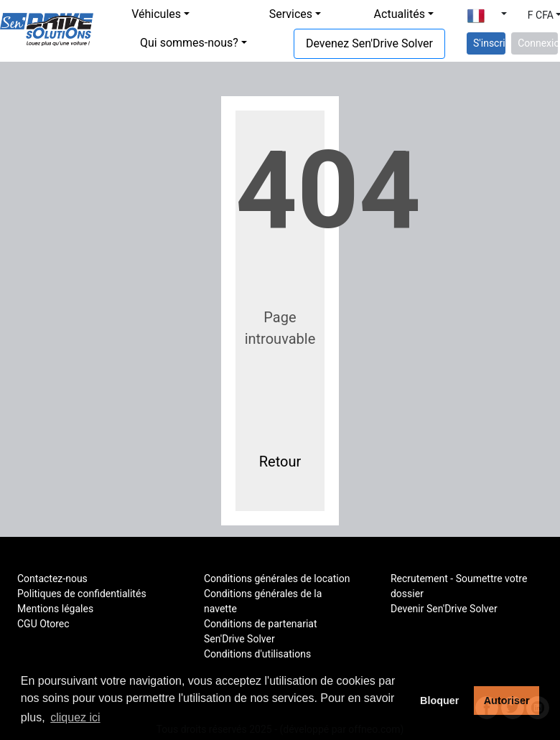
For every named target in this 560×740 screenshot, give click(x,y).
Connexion (538, 43)
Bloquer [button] (439, 701)
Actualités (400, 14)
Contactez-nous (52, 579)
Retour (280, 462)
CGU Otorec (43, 624)
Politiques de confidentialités (82, 594)
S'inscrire (489, 43)
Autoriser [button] (507, 701)
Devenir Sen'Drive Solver (444, 609)
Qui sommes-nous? (189, 43)
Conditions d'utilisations (257, 654)
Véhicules (156, 14)
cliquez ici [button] (75, 717)
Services (291, 14)
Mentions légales (55, 609)
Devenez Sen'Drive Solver (369, 43)
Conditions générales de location (277, 579)
